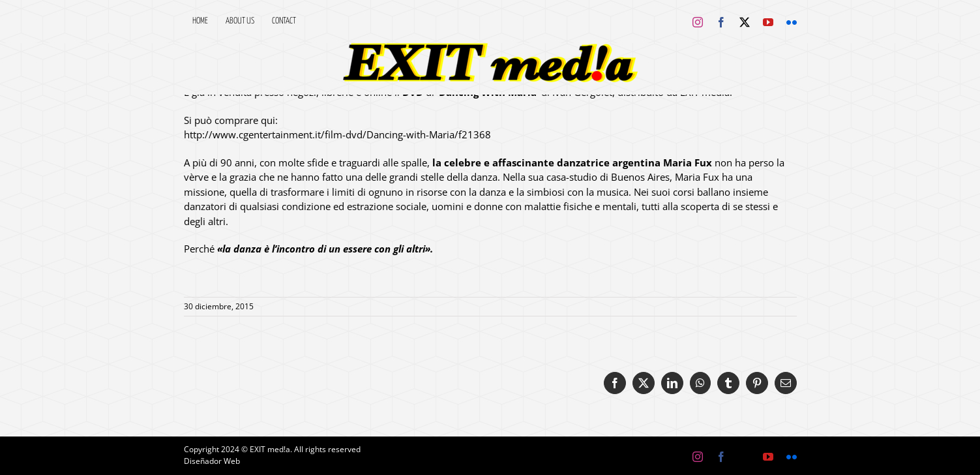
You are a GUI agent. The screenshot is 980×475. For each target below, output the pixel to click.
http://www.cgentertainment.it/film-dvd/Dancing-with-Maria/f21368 (337, 134)
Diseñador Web (212, 461)
